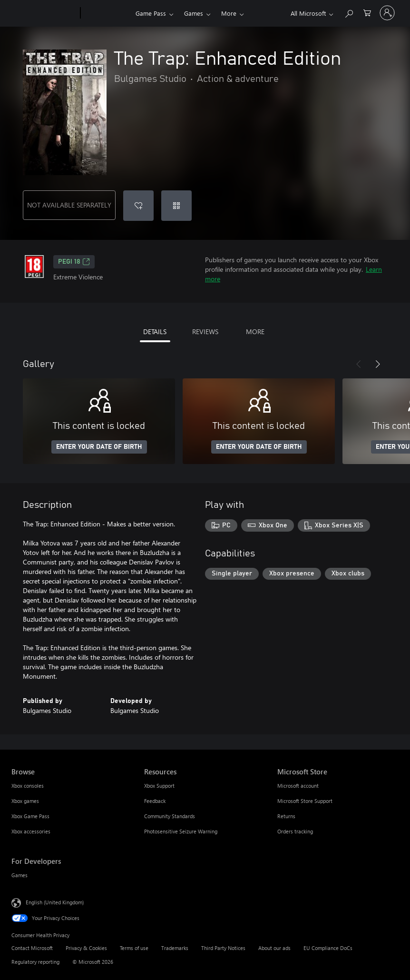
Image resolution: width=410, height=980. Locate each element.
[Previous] (359, 364)
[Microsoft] (44, 13)
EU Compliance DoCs (328, 948)
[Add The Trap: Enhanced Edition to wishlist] (138, 206)
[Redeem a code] (176, 206)
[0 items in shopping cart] (367, 12)
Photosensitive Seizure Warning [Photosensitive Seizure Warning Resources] (181, 831)
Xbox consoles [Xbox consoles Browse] (28, 786)
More (229, 13)
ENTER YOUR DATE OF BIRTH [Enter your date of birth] (99, 447)
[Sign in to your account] (387, 13)
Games (194, 13)
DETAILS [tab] (155, 332)
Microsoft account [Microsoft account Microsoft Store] (298, 786)
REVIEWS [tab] (205, 332)
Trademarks (175, 948)
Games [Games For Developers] (20, 875)
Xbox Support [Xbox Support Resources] (159, 786)
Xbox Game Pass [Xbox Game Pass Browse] (30, 816)
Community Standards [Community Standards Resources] (170, 816)
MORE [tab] (255, 332)
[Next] (378, 364)
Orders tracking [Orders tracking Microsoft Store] (295, 831)
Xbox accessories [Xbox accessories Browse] (31, 831)
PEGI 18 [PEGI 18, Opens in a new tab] (74, 262)
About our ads (274, 948)
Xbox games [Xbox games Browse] (25, 801)
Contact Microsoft (32, 948)
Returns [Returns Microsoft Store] (286, 816)
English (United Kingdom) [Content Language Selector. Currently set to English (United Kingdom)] (55, 902)
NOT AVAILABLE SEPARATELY (69, 205)
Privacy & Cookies (86, 948)
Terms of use (134, 948)
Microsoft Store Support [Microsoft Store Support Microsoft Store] (305, 801)
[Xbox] (107, 13)
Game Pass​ (151, 13)
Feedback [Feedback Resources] (155, 801)
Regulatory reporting (35, 962)
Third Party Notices (223, 948)
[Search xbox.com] (349, 12)
